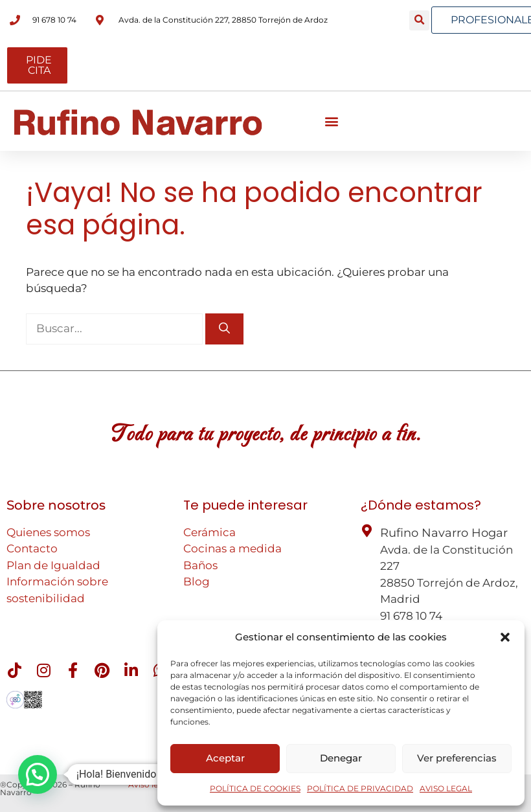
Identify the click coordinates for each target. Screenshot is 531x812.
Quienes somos (48, 532)
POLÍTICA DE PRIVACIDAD (360, 788)
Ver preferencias (457, 758)
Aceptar (225, 758)
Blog (197, 581)
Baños (200, 565)
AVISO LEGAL (446, 788)
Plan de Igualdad (53, 565)
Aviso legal (149, 784)
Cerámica (209, 532)
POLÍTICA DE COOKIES (255, 788)
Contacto (32, 548)
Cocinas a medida (232, 548)
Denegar (341, 758)
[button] (505, 637)
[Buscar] (224, 329)
